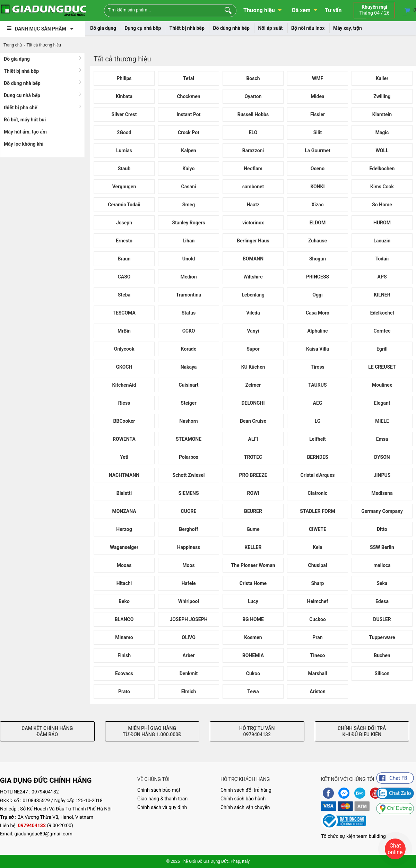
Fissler (318, 114)
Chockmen (188, 96)
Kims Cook (382, 187)
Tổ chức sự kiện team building (353, 836)
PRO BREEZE (253, 475)
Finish (124, 655)
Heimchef (318, 601)
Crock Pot (189, 132)
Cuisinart (188, 385)
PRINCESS (318, 277)
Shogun (318, 259)
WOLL (382, 151)
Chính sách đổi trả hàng (246, 790)
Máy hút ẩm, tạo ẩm (25, 132)
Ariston (318, 691)
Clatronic (318, 493)
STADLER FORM (318, 511)
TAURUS (317, 385)
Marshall (318, 673)
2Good (124, 132)
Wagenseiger (124, 547)
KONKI (317, 187)
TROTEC (253, 457)
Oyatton (253, 96)
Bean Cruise (253, 421)
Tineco (318, 655)
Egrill (382, 349)
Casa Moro (318, 313)
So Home (382, 205)
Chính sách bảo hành (243, 799)
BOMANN (253, 259)
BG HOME (253, 619)
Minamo (124, 637)
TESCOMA (124, 313)
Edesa (382, 601)
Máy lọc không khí (24, 144)
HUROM (382, 223)
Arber (188, 655)
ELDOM (318, 223)
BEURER (253, 511)
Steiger (188, 403)
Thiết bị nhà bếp (187, 28)
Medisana (382, 493)
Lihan (189, 241)
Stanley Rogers (188, 223)
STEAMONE (189, 439)
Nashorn (188, 421)
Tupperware (382, 637)
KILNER (382, 295)
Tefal (189, 78)
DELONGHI (253, 403)
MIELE (382, 421)
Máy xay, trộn (348, 28)
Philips (124, 78)
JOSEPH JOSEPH (188, 619)
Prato (124, 691)
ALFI (253, 439)
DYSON (382, 457)
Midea (318, 96)
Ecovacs (124, 673)
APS (382, 277)
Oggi (317, 295)
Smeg (189, 205)
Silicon (382, 673)
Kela (317, 547)
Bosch (253, 78)
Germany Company (382, 511)
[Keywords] (159, 10)
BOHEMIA (253, 655)
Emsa (382, 439)
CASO (124, 277)
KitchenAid (124, 385)
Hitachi (124, 583)
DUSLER (382, 619)
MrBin (124, 331)
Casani (189, 187)
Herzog (124, 529)
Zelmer (253, 385)
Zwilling (382, 96)
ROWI (253, 493)
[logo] (43, 10)
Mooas (124, 565)
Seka (382, 583)
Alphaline (317, 331)
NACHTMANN (124, 475)
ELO (253, 132)
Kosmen (253, 637)
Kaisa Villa (318, 349)
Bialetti (124, 493)
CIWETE (318, 529)
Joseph (124, 223)
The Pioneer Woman (253, 565)
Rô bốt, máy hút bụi (25, 120)
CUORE (189, 511)
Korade (189, 349)
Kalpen (188, 151)
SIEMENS (188, 493)
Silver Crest (124, 114)
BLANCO (124, 619)
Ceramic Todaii (124, 205)
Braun (124, 259)
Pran (317, 637)
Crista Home (253, 583)
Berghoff (188, 529)
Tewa (253, 691)
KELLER (253, 547)
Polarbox (189, 457)
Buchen (382, 655)
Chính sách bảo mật (159, 790)
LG (318, 421)
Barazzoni (253, 151)
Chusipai (318, 565)
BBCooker (124, 421)
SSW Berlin (382, 547)
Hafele (188, 583)
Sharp (318, 583)
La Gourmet (317, 151)
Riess (124, 403)
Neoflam (253, 169)
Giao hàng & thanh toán (162, 799)
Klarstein (382, 114)
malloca (382, 565)
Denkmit (189, 673)
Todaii (382, 259)
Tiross (318, 367)
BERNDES (317, 457)
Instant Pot (188, 114)
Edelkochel (382, 313)
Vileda (253, 313)
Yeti (124, 457)
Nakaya (189, 367)
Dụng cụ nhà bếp (143, 28)
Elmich (189, 691)
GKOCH (124, 367)
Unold (189, 259)
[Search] (227, 10)
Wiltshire (253, 277)
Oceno (318, 169)
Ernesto (124, 241)
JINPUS (382, 475)
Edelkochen (382, 169)
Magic (382, 132)
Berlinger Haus (253, 241)
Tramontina (189, 295)
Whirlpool (189, 601)
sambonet (253, 187)
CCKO (189, 331)
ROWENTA (124, 439)
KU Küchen (253, 367)
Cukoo (253, 673)
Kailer (382, 78)
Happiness (189, 547)
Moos (188, 565)
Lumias (124, 151)
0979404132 (45, 792)
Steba (124, 295)
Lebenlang (253, 295)
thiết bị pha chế (21, 108)
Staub (124, 169)
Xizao (317, 205)
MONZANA (124, 511)
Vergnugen (124, 187)
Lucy (253, 601)
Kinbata (124, 96)
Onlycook (124, 349)
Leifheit (318, 439)
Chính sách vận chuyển (245, 807)
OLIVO (189, 637)
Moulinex (382, 385)
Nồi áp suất (270, 28)
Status (189, 313)
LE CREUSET (382, 367)
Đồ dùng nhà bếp (231, 28)
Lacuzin (382, 241)
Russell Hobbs (253, 114)
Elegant (382, 403)
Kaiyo (189, 169)
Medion (188, 277)
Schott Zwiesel (189, 475)
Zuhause (318, 241)
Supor (253, 349)
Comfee (382, 331)
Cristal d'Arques (318, 475)
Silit (318, 132)
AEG (318, 403)
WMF (318, 78)
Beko (124, 601)
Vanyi (253, 331)
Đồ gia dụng (103, 28)
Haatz (253, 205)
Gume (253, 529)
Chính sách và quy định (162, 807)
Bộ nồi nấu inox (308, 28)
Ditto (382, 529)
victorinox (253, 223)
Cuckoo (318, 619)
